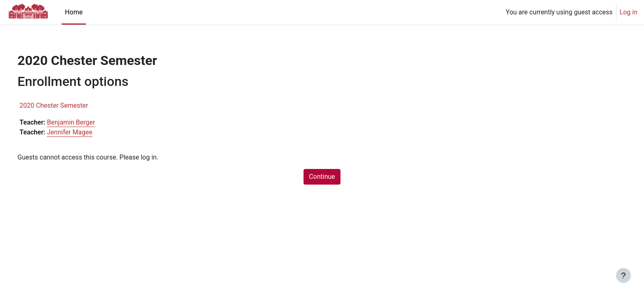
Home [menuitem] (74, 12)
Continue (322, 177)
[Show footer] (623, 275)
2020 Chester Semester (66, 105)
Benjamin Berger (83, 122)
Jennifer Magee (82, 132)
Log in (629, 12)
